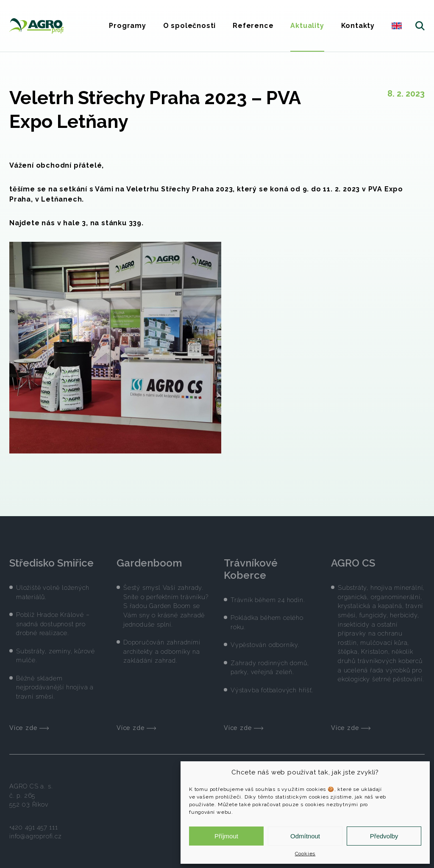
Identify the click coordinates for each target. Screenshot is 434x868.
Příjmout (226, 836)
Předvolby (384, 836)
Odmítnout (305, 836)
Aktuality (307, 26)
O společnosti (189, 26)
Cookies (305, 854)
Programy (127, 26)
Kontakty (358, 26)
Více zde (29, 722)
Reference (253, 26)
